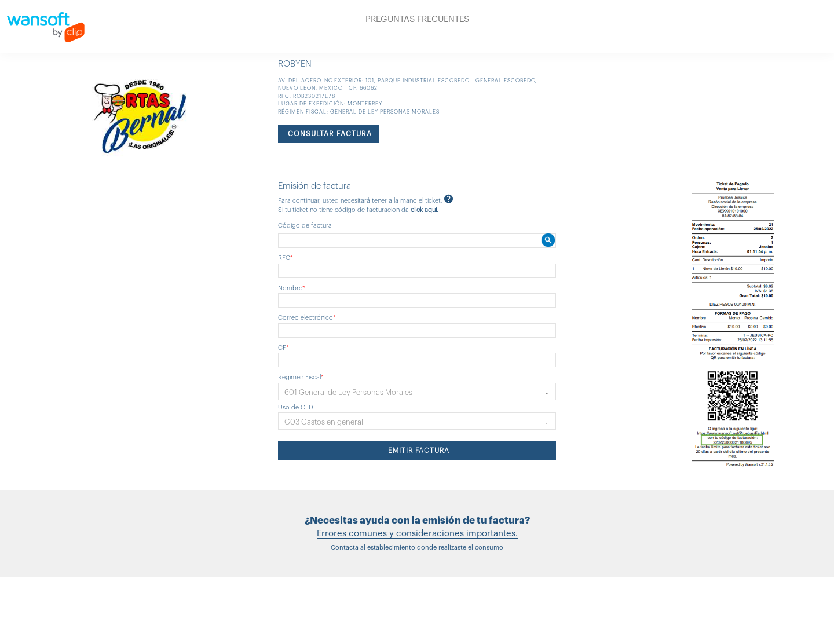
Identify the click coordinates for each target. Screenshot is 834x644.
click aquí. (425, 210)
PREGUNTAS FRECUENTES (417, 19)
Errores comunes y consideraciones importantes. (417, 534)
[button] (417, 391)
